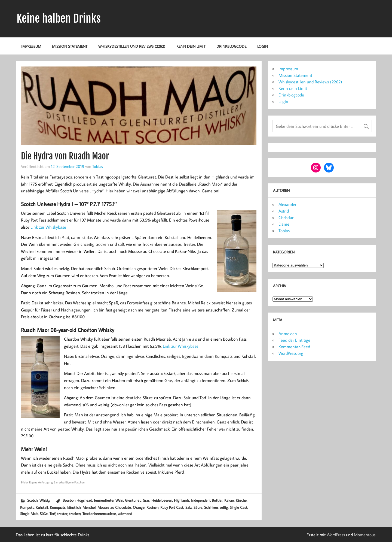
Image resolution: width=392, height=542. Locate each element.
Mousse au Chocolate (114, 507)
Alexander (287, 204)
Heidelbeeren (162, 500)
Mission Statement (70, 46)
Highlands (182, 500)
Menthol (89, 507)
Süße (44, 514)
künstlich (74, 507)
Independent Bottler (207, 500)
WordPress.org (291, 353)
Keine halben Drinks (59, 19)
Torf (52, 514)
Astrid (284, 211)
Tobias (98, 166)
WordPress (336, 535)
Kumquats (58, 507)
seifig (224, 507)
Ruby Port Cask (172, 507)
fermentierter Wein (108, 500)
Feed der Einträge (294, 340)
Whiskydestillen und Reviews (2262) (132, 46)
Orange (139, 507)
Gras (146, 500)
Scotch (32, 500)
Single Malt (29, 514)
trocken (75, 514)
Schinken (211, 507)
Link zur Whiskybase (48, 227)
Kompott (27, 507)
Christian (287, 217)
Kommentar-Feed (294, 347)
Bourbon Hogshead (77, 500)
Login (263, 46)
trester (62, 514)
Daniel (284, 224)
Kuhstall (42, 507)
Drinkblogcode (231, 46)
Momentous (365, 535)
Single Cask (239, 507)
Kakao (229, 500)
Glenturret (133, 500)
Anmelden (288, 334)
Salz (189, 507)
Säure (198, 507)
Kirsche (241, 500)
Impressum (31, 46)
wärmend (125, 514)
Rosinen (152, 507)
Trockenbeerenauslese (99, 514)
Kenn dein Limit (191, 46)
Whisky (45, 500)
